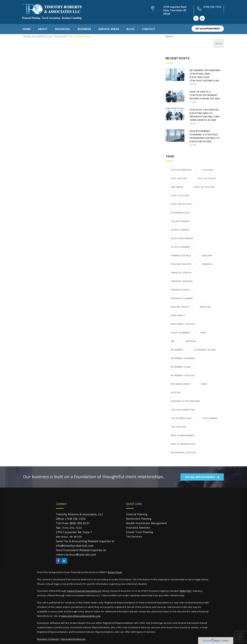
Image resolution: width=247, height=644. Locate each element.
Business (84, 29)
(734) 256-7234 (212, 7)
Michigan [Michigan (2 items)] (191, 341)
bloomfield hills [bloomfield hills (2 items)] (181, 213)
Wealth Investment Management (147, 523)
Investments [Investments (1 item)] (178, 315)
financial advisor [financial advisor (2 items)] (181, 273)
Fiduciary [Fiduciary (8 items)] (207, 256)
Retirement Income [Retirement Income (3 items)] (205, 350)
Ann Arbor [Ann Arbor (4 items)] (177, 187)
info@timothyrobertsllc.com (75, 546)
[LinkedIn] (202, 18)
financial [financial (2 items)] (207, 264)
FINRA (183, 591)
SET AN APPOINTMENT (208, 29)
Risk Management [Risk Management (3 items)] (181, 384)
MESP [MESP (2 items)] (203, 333)
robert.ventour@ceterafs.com (76, 555)
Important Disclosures (73, 639)
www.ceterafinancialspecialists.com (81, 616)
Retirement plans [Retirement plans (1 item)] (181, 367)
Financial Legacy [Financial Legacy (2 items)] (180, 290)
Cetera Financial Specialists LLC (84, 591)
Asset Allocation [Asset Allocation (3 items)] (204, 187)
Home (27, 29)
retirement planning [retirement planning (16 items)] (183, 358)
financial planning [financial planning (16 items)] (182, 298)
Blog (131, 29)
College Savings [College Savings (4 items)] (180, 221)
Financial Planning (137, 514)
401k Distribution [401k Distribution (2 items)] (181, 170)
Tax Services (134, 536)
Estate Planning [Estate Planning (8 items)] (180, 247)
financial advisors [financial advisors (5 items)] (182, 281)
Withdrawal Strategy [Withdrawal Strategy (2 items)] (184, 453)
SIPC (189, 591)
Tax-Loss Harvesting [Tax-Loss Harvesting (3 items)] (183, 410)
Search (169, 36)
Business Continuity (48, 639)
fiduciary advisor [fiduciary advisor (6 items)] (181, 264)
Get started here (80, 36)
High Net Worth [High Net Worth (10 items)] (180, 307)
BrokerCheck (115, 572)
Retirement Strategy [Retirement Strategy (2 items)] (183, 375)
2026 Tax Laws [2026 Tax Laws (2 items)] (179, 178)
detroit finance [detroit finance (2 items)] (180, 230)
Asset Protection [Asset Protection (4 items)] (181, 204)
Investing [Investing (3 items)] (205, 307)
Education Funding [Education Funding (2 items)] (182, 238)
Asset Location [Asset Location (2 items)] (180, 196)
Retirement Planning (139, 519)
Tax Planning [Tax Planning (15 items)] (210, 418)
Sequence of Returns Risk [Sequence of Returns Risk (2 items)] (185, 401)
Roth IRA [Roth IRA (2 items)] (176, 393)
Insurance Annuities (138, 528)
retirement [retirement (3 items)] (177, 350)
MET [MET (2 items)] (173, 341)
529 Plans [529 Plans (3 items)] (208, 170)
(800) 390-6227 (80, 523)
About (43, 29)
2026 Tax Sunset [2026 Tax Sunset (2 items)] (207, 178)
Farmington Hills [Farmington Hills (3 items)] (181, 256)
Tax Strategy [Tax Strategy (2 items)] (179, 427)
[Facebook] (196, 18)
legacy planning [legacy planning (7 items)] (180, 333)
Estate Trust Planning (140, 532)
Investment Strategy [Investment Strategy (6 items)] (183, 324)
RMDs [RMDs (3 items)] (204, 384)
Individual (63, 29)
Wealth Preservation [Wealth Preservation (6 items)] (183, 444)
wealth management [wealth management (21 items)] (183, 435)
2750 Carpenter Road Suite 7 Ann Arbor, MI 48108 (175, 10)
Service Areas (109, 29)
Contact (149, 29)
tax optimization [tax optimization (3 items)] (181, 418)
